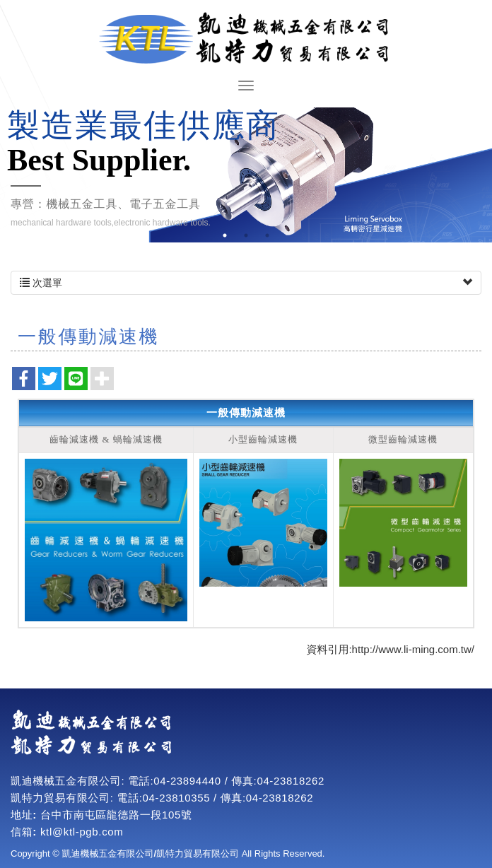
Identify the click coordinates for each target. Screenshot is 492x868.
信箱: (24, 832)
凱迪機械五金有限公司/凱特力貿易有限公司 (246, 39)
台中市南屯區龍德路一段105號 (116, 815)
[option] (246, 175)
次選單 (246, 283)
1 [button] (225, 235)
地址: (24, 815)
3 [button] (267, 235)
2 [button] (246, 235)
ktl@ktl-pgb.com (82, 832)
